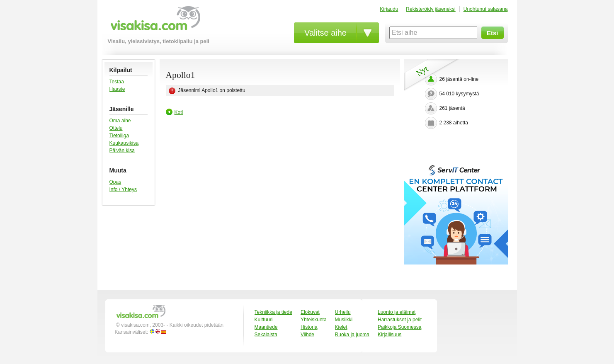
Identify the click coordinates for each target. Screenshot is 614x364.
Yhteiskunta (314, 320)
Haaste (117, 89)
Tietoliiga (119, 136)
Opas (115, 182)
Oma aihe (120, 121)
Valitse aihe (325, 33)
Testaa (117, 82)
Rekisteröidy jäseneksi (431, 9)
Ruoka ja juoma (352, 335)
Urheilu (343, 312)
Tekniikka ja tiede (273, 312)
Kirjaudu (389, 9)
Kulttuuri (264, 320)
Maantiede (266, 327)
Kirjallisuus (390, 335)
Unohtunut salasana (486, 9)
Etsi (493, 33)
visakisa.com (154, 21)
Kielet (341, 327)
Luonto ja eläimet (397, 312)
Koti (179, 112)
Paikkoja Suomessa (399, 327)
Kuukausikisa (124, 143)
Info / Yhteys (123, 189)
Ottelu (116, 128)
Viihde (307, 335)
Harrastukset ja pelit (400, 320)
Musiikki (344, 320)
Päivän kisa (122, 150)
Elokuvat (310, 312)
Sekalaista (266, 335)
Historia (309, 327)
